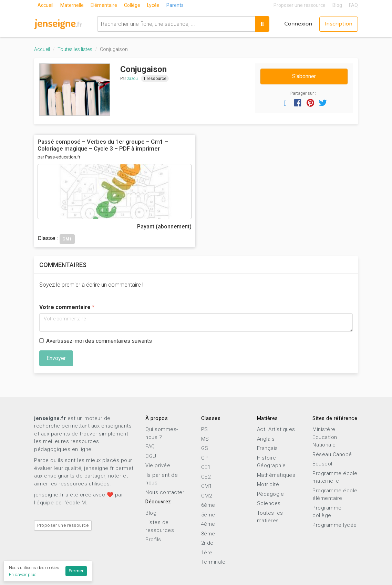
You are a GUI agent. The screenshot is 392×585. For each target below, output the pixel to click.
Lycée (153, 5)
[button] (285, 103)
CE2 (206, 477)
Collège (132, 5)
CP (205, 458)
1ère (207, 553)
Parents (175, 5)
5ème (208, 515)
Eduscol (322, 464)
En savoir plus (23, 574)
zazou (132, 79)
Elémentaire (104, 5)
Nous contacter (165, 492)
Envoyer (56, 358)
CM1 (207, 486)
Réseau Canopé (332, 454)
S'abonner (304, 76)
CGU (151, 456)
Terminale (213, 562)
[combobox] (176, 24)
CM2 (207, 496)
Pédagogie (271, 494)
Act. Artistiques (276, 429)
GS (205, 448)
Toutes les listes (75, 49)
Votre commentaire (65, 307)
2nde (207, 543)
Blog (337, 5)
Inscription (339, 24)
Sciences (269, 503)
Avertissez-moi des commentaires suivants (96, 341)
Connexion (298, 24)
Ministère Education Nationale (325, 437)
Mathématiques (276, 475)
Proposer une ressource (300, 5)
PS (205, 429)
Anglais (266, 439)
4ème (208, 524)
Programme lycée (335, 525)
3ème (208, 534)
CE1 (206, 467)
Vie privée (158, 465)
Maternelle (72, 5)
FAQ (353, 5)
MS (205, 439)
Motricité (268, 484)
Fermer (76, 571)
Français (267, 448)
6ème (208, 505)
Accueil (45, 5)
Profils (153, 540)
